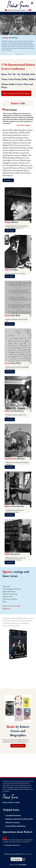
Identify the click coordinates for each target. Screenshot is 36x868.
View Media (10, 276)
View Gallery (10, 231)
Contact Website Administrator (16, 826)
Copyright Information (13, 815)
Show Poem (10, 324)
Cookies (17, 802)
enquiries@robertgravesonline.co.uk (18, 10)
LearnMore (24, 859)
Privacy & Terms (8, 802)
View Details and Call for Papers (16, 93)
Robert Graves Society (13, 822)
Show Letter (10, 372)
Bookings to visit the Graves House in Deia (19, 819)
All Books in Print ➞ (18, 746)
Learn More (10, 419)
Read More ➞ (8, 180)
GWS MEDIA (23, 865)
